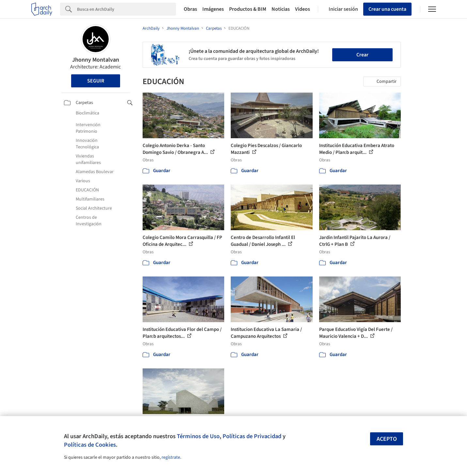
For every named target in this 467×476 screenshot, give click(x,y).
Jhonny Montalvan (96, 60)
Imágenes (213, 9)
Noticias (281, 9)
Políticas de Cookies (90, 445)
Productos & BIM (248, 9)
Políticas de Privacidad (252, 436)
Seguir (96, 81)
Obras (190, 9)
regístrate (171, 457)
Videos (303, 9)
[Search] (126, 9)
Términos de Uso (198, 436)
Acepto (387, 439)
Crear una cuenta (387, 9)
